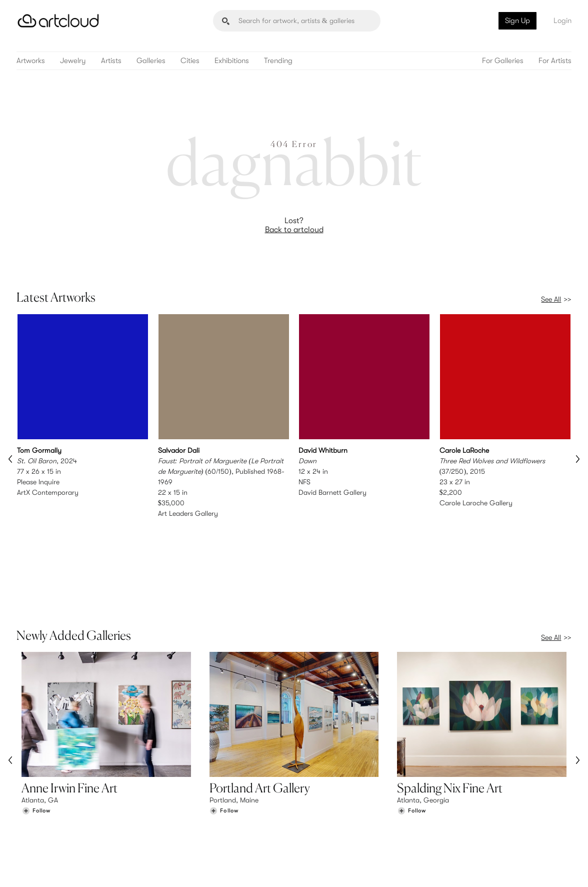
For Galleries (503, 61)
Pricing (175, 816)
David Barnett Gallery (332, 492)
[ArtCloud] (58, 21)
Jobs (458, 816)
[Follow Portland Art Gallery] (224, 726)
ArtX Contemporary (48, 492)
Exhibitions (232, 61)
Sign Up (517, 21)
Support (177, 826)
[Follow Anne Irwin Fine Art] (36, 726)
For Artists (555, 61)
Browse (33, 805)
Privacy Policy (99, 873)
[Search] (297, 21)
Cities (190, 61)
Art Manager (327, 826)
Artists (111, 61)
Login (562, 21)
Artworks (31, 61)
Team (459, 805)
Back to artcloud (294, 230)
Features (178, 805)
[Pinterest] (469, 868)
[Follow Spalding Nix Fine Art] (411, 726)
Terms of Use (59, 873)
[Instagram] (447, 868)
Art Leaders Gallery (188, 513)
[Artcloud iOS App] (535, 867)
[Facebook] (493, 868)
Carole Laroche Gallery (476, 503)
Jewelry (73, 61)
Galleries (151, 61)
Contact (463, 826)
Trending (278, 61)
